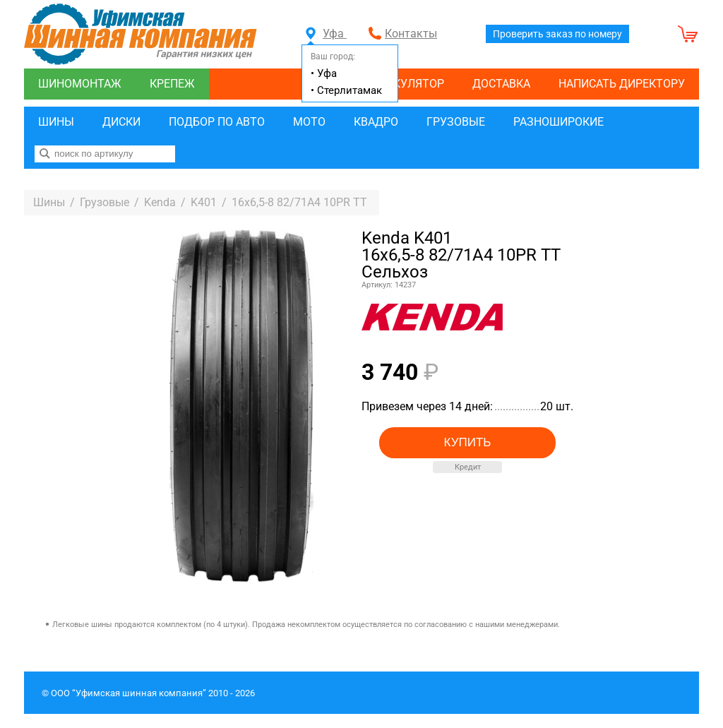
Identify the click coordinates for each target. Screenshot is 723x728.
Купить (468, 442)
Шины (56, 122)
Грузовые (456, 122)
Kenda (160, 202)
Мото (309, 122)
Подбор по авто (217, 122)
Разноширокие (558, 122)
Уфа (326, 34)
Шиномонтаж (80, 84)
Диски (121, 122)
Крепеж (172, 84)
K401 (204, 202)
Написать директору (622, 84)
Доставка (501, 84)
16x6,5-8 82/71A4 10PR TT (299, 202)
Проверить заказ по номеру (557, 34)
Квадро (376, 122)
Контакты (411, 34)
